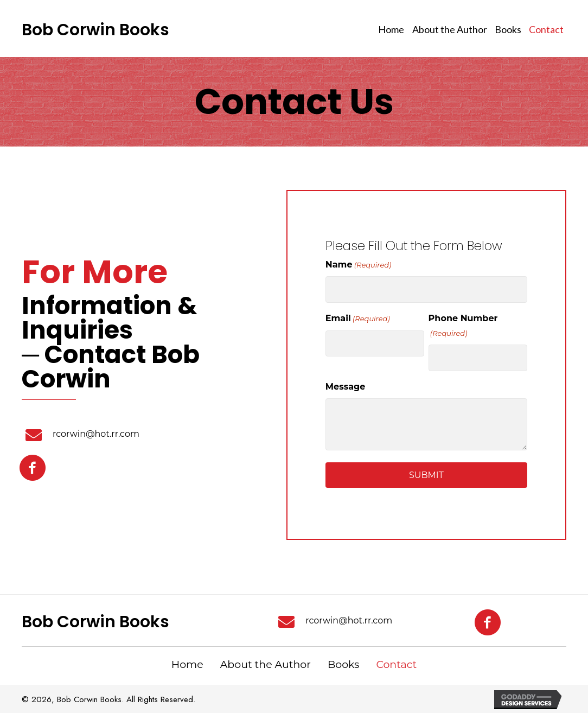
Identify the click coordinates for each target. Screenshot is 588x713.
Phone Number (463, 326)
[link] (391, 30)
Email (358, 319)
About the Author (266, 665)
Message (346, 387)
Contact (396, 665)
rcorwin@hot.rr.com (96, 434)
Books (343, 665)
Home (187, 665)
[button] (33, 470)
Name (359, 265)
